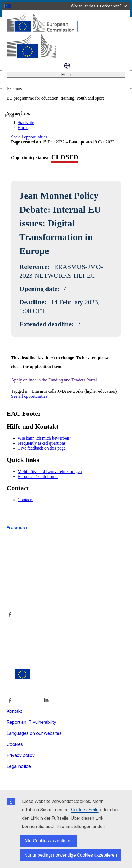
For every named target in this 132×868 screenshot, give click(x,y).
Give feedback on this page (42, 448)
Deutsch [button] (67, 66)
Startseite (26, 123)
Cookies (15, 744)
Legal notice (19, 766)
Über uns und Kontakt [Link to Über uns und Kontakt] (28, 585)
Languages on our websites (34, 733)
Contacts (25, 500)
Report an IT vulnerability (31, 722)
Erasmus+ (17, 528)
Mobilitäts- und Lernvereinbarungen (50, 472)
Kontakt (14, 711)
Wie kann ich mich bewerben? (44, 438)
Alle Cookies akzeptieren (49, 841)
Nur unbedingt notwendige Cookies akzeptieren (71, 855)
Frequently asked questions (42, 443)
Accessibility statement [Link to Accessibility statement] (29, 556)
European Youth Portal (38, 476)
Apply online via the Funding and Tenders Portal (54, 380)
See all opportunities (29, 137)
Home (23, 128)
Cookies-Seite (85, 810)
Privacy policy (21, 755)
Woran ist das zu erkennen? (99, 6)
